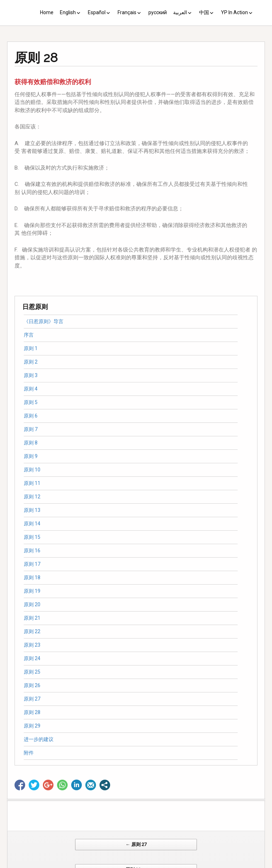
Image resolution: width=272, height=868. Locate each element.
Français (127, 12)
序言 (29, 335)
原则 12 (32, 497)
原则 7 (31, 429)
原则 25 (32, 672)
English (68, 12)
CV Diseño (137, 864)
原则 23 (32, 645)
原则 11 (32, 483)
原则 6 (31, 416)
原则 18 (32, 577)
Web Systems (206, 864)
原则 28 (32, 712)
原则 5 (31, 402)
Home (47, 12)
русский (158, 12)
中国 (204, 12)
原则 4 (31, 389)
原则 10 (32, 470)
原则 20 (32, 604)
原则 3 (31, 375)
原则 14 (32, 524)
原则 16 (32, 551)
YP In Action (234, 12)
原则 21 (32, 618)
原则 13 (32, 510)
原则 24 (32, 658)
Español (97, 12)
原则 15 (32, 537)
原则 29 (32, 726)
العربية (180, 12)
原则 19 (32, 591)
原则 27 (32, 699)
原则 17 (32, 564)
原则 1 (31, 348)
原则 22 (32, 631)
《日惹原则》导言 (44, 321)
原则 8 (31, 443)
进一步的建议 (39, 739)
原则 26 (32, 685)
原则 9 (31, 456)
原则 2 (31, 362)
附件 (29, 753)
